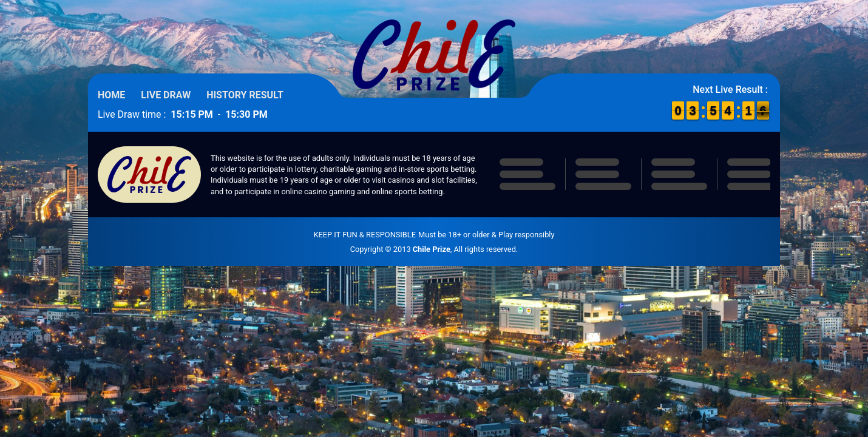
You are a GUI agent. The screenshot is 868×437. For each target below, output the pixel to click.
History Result (245, 95)
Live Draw (166, 95)
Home (111, 95)
